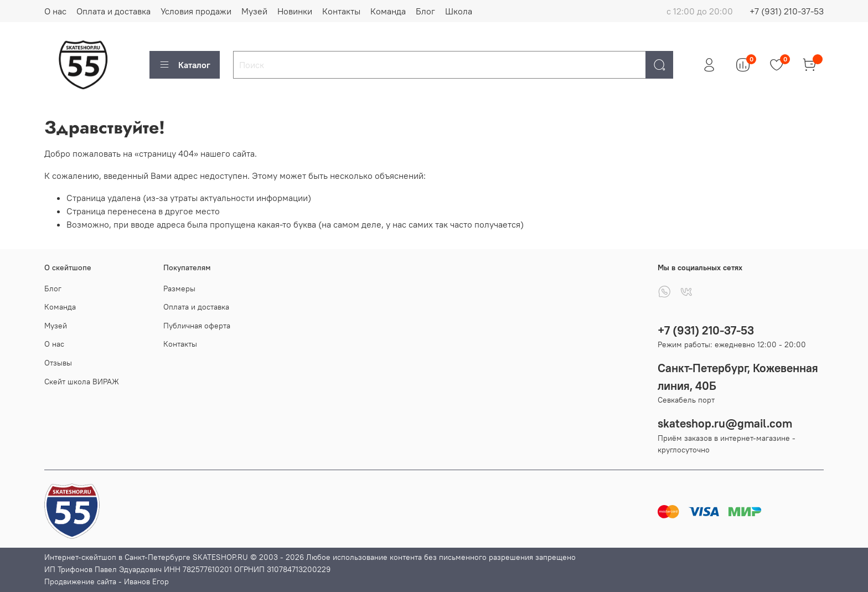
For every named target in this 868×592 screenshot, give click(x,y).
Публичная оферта (197, 326)
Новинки (295, 11)
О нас (55, 11)
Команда (388, 11)
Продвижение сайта (80, 581)
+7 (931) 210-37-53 (787, 11)
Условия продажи (196, 11)
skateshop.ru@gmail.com (725, 423)
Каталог (185, 65)
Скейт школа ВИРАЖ (82, 382)
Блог (425, 11)
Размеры (179, 289)
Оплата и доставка (113, 11)
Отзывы (58, 363)
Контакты (341, 11)
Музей (254, 11)
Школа (459, 11)
